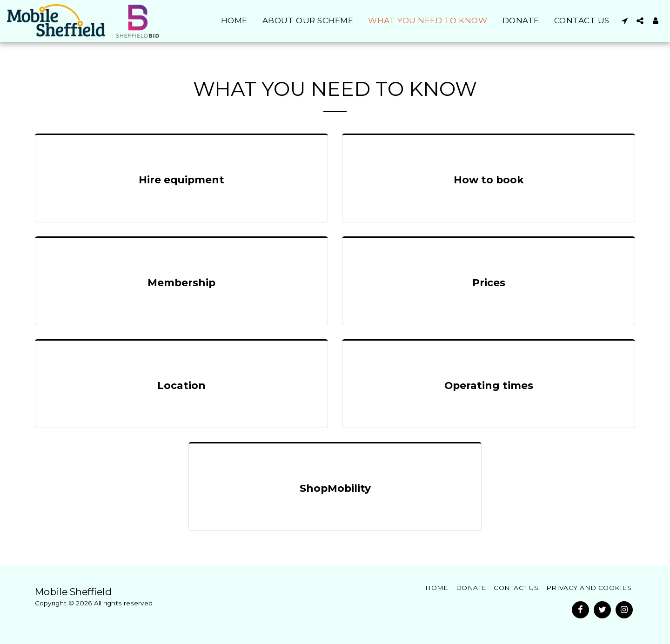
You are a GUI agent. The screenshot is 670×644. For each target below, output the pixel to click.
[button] (625, 21)
